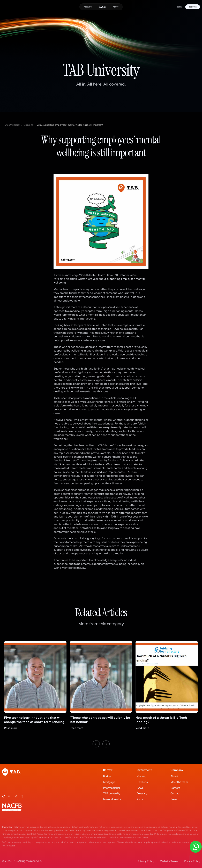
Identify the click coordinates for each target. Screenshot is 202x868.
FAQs (140, 788)
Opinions (28, 125)
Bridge (107, 776)
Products (142, 782)
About (174, 776)
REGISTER (193, 7)
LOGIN (180, 7)
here (13, 846)
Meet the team (179, 782)
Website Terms (169, 861)
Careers (175, 788)
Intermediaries (112, 788)
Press (174, 799)
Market (141, 776)
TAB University (12, 125)
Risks (140, 799)
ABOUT (116, 7)
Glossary (142, 793)
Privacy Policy (146, 861)
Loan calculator (112, 799)
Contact (175, 793)
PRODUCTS (88, 7)
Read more (11, 728)
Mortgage (109, 782)
